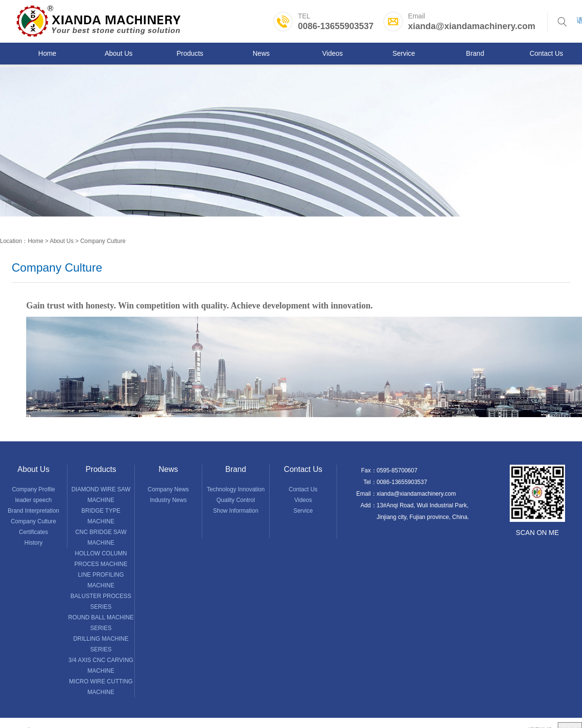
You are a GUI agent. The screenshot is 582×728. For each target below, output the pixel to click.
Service (303, 511)
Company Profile (34, 489)
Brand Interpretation (33, 511)
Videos (303, 500)
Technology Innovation (235, 489)
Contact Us (303, 489)
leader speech (33, 500)
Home (35, 241)
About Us (61, 241)
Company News (169, 489)
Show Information (235, 511)
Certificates (33, 532)
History (33, 543)
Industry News (168, 500)
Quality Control (235, 500)
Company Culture (103, 241)
